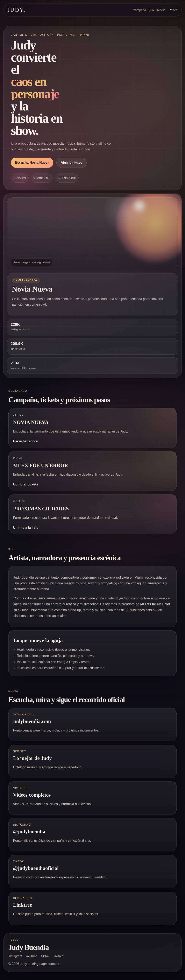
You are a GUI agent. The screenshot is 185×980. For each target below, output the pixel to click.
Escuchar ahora (25, 441)
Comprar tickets (26, 484)
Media (161, 10)
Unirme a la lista (26, 528)
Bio (152, 10)
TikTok (45, 956)
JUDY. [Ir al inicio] (16, 10)
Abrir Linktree (72, 162)
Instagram (15, 956)
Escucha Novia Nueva (32, 162)
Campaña (139, 10)
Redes (173, 10)
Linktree (58, 956)
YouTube (31, 956)
